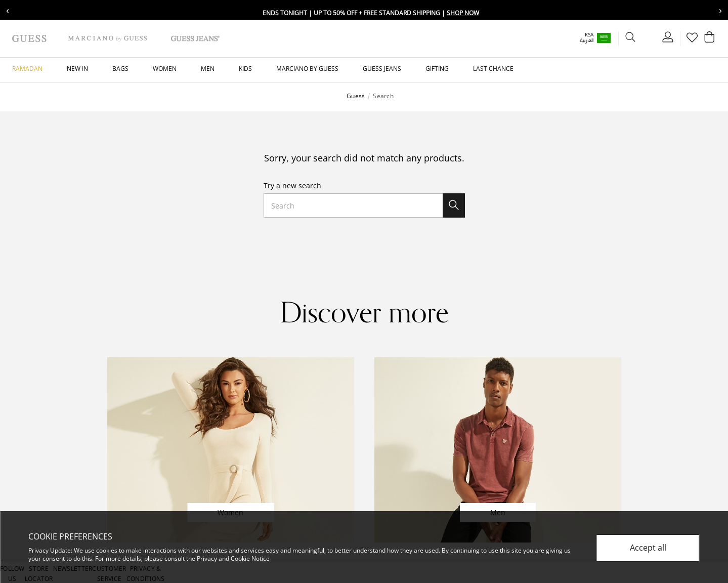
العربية (575, 40)
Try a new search (292, 185)
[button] (591, 38)
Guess (356, 96)
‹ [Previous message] (8, 10)
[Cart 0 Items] (708, 39)
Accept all (648, 548)
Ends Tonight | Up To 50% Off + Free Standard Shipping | (371, 13)
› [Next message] (720, 10)
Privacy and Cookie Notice (233, 558)
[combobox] (364, 205)
